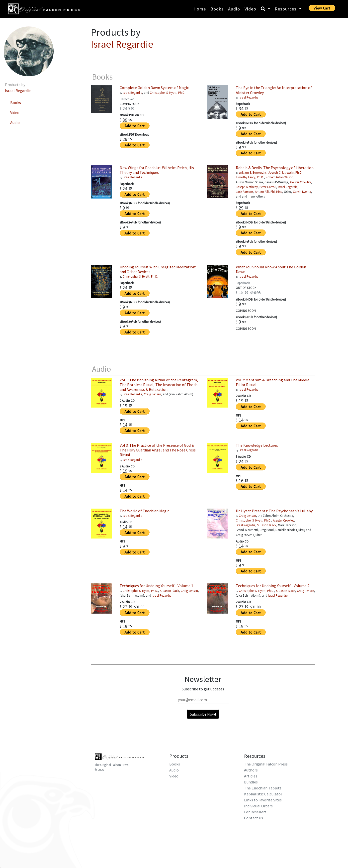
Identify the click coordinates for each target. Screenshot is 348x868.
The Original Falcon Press (111, 765)
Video (250, 9)
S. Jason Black (267, 525)
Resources (286, 9)
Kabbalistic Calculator (263, 794)
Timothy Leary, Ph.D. (250, 177)
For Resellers (255, 812)
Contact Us (254, 818)
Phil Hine (276, 192)
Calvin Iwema (302, 192)
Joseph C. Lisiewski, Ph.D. (285, 172)
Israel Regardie (18, 91)
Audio (234, 9)
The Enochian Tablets (263, 788)
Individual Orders (258, 806)
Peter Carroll (268, 187)
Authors (251, 770)
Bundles (251, 782)
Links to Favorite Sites (263, 800)
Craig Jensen (152, 394)
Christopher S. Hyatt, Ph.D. (168, 93)
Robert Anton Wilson (280, 177)
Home (200, 9)
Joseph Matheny (247, 187)
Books (217, 9)
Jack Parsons (245, 192)
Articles (251, 776)
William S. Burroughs (253, 172)
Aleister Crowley (300, 182)
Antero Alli (262, 192)
